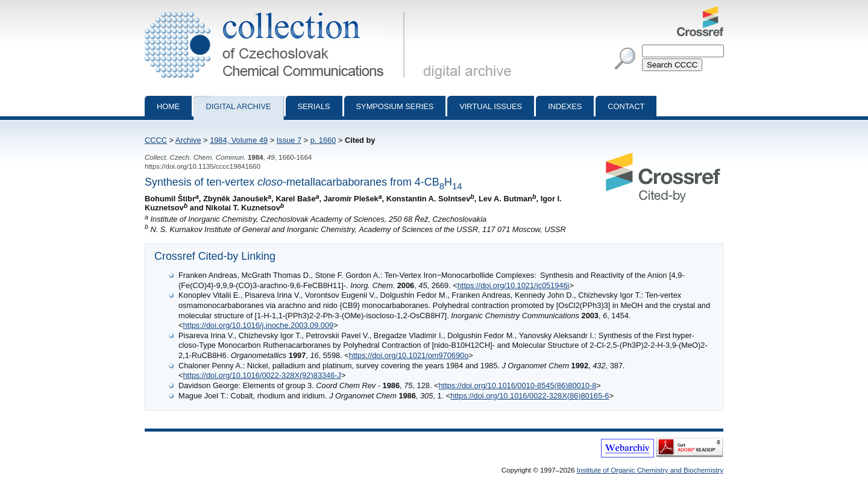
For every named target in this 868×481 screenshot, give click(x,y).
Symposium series (395, 106)
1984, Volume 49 (239, 140)
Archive (188, 140)
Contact (626, 106)
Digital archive (238, 106)
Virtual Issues (491, 106)
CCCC (156, 140)
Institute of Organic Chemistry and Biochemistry (650, 470)
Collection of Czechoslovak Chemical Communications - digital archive (277, 11)
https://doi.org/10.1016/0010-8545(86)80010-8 (517, 385)
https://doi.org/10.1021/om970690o (409, 355)
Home (168, 106)
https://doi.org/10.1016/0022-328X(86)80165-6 (530, 396)
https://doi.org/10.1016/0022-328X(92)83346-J (262, 375)
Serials (314, 106)
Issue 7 (289, 140)
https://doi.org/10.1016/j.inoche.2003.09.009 (258, 325)
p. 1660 (323, 140)
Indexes (565, 106)
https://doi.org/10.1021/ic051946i (514, 285)
